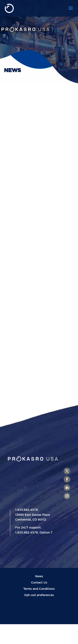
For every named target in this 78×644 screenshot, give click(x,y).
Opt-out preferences (39, 595)
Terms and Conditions (39, 589)
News (39, 576)
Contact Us (39, 582)
